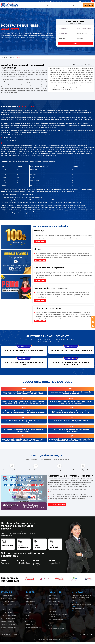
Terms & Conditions (31, 623)
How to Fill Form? (54, 600)
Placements (57, 5)
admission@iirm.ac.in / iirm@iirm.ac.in (48, 1)
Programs (49, 5)
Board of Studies (30, 615)
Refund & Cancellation (31, 629)
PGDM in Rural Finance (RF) (57, 609)
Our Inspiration (29, 606)
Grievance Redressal (7, 597)
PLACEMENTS (4, 1)
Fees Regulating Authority (9, 618)
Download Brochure (57, 507)
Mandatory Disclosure (8, 623)
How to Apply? (53, 597)
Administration (29, 621)
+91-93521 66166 (77, 606)
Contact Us (28, 618)
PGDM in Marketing (54, 603)
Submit (75, 43)
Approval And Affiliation (8, 603)
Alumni (80, 5)
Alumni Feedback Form (8, 615)
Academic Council (30, 612)
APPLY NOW (21, 1)
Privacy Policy (29, 626)
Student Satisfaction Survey (9, 600)
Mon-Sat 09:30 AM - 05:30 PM (81, 614)
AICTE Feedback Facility (8, 621)
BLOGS (15, 636)
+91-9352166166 (89, 5)
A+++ (27, 347)
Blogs (26, 597)
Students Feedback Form (9, 612)
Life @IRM (74, 5)
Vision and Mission (30, 603)
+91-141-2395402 (87, 606)
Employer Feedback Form (9, 629)
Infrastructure (65, 5)
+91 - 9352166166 (63, 1)
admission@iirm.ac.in (79, 610)
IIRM (9, 1)
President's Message (31, 609)
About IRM (32, 5)
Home (26, 5)
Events (27, 600)
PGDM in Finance (54, 606)
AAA (75, 347)
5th (27, 359)
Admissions (41, 5)
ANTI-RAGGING (6, 636)
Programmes (10, 57)
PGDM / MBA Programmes (57, 631)
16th (75, 359)
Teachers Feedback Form (9, 606)
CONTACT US (14, 1)
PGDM (18, 57)
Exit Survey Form (6, 609)
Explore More (40, 242)
